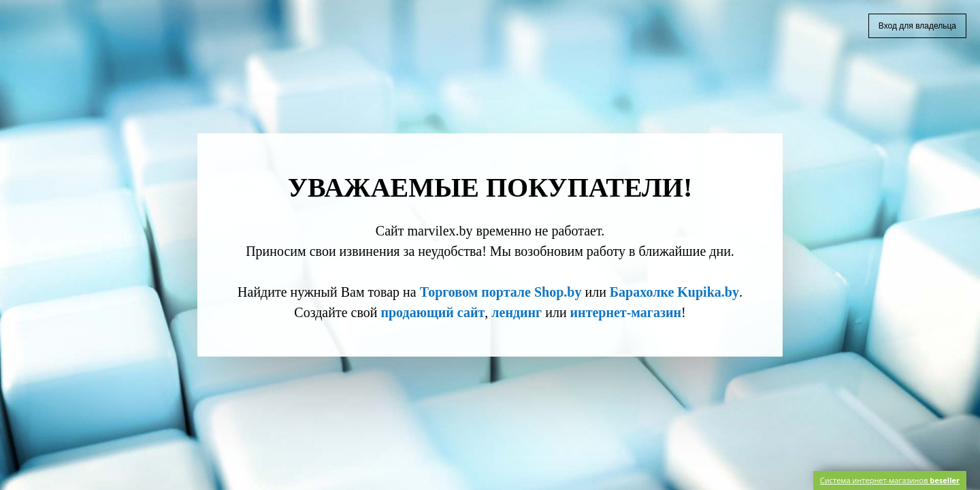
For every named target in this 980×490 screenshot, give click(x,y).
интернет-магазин (626, 312)
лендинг (517, 312)
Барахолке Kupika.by (674, 292)
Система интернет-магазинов (890, 480)
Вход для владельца (917, 26)
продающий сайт (432, 312)
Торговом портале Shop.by (501, 292)
